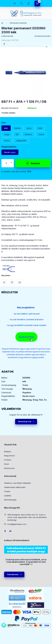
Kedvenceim (9, 468)
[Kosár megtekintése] (37, 3)
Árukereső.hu (17, 607)
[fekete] (17, 128)
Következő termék (42, 36)
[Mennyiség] (6, 163)
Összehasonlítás (4, 282)
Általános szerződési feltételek (17, 483)
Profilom (8, 460)
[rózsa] (41, 134)
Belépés (8, 451)
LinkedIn (11, 531)
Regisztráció (9, 456)
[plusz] (11, 162)
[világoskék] (21, 140)
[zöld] (40, 128)
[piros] (29, 128)
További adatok (8, 113)
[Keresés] (22, 3)
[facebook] (4, 44)
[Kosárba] (33, 163)
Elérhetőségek (10, 500)
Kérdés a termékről (12, 282)
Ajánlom (20, 282)
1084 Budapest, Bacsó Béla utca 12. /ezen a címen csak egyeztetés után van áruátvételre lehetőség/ (27, 517)
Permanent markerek (18, 23)
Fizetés (7, 491)
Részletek (6, 275)
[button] (26, 73)
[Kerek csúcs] (10, 152)
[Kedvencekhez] (46, 47)
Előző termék (8, 36)
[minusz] (11, 164)
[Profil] (29, 3)
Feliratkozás (13, 574)
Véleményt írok (25, 422)
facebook (5, 531)
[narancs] (28, 134)
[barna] (7, 140)
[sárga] (7, 134)
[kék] (6, 128)
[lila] (17, 134)
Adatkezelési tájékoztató (15, 487)
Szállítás (8, 496)
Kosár (7, 464)
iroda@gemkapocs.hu (17, 524)
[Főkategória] (2, 23)
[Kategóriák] (15, 3)
